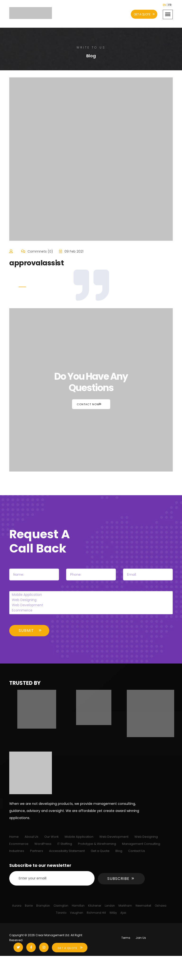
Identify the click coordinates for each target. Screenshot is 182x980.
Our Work (52, 837)
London (110, 906)
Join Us (141, 938)
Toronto (61, 913)
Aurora (17, 906)
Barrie (29, 906)
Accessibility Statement (67, 851)
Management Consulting (141, 844)
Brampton (43, 906)
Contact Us (137, 851)
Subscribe (118, 879)
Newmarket (143, 906)
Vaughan (77, 913)
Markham (125, 906)
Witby (113, 913)
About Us (32, 837)
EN (164, 5)
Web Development (91, 605)
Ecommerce (91, 610)
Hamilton (78, 906)
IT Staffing (65, 844)
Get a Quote (100, 851)
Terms (126, 938)
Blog (119, 851)
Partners (37, 851)
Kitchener (95, 906)
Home (14, 837)
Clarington (61, 906)
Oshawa (161, 906)
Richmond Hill (96, 913)
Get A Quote (67, 948)
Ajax (123, 913)
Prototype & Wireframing (97, 844)
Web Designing (91, 600)
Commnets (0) (40, 251)
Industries (17, 851)
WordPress (43, 844)
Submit (26, 630)
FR (170, 5)
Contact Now (88, 404)
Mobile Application (91, 595)
